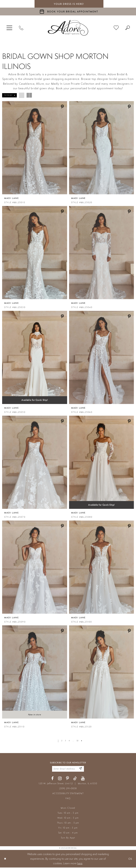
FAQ (68, 799)
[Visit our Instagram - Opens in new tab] (60, 779)
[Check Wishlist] (116, 28)
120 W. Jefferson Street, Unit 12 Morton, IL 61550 (68, 784)
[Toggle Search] (128, 28)
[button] (9, 28)
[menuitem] (9, 28)
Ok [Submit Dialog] (130, 859)
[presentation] (35, 148)
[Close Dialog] (5, 859)
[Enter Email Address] (80, 769)
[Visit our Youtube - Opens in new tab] (83, 779)
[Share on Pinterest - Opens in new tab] (62, 107)
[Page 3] (65, 741)
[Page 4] (69, 741)
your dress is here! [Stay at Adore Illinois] (69, 4)
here (80, 864)
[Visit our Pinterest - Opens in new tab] (67, 779)
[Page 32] (78, 741)
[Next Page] (83, 741)
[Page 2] (61, 741)
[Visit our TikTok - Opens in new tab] (75, 779)
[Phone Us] (21, 28)
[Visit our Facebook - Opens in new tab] (53, 779)
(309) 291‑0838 (68, 789)
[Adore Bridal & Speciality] (68, 28)
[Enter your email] (68, 769)
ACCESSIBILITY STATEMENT (68, 794)
